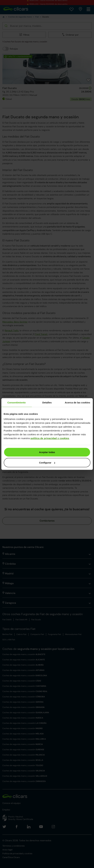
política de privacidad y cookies (50, 438)
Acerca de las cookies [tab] (77, 403)
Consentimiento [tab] (17, 403)
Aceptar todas (47, 452)
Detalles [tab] (47, 403)
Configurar (47, 463)
